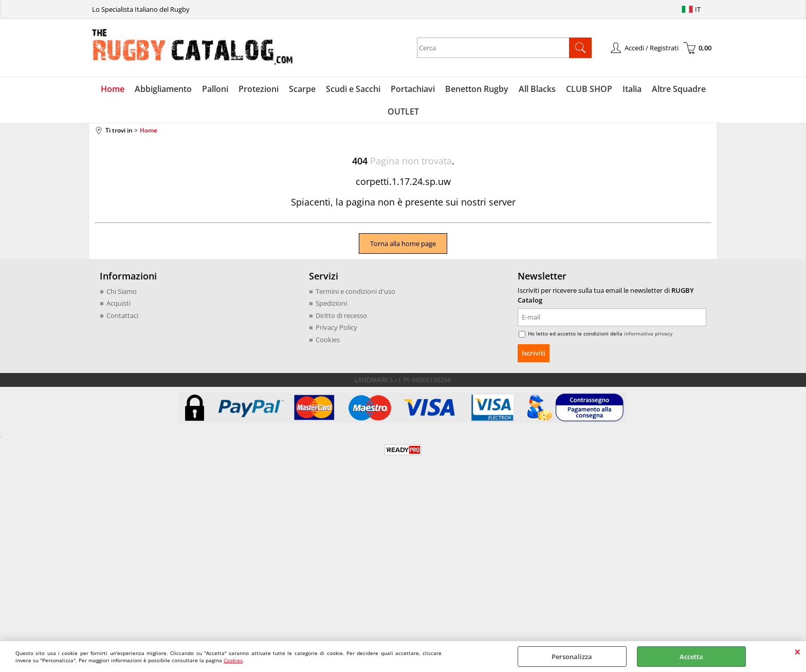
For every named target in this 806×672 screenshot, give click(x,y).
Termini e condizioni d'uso (355, 291)
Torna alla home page (403, 244)
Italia (632, 89)
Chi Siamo (122, 291)
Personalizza (572, 657)
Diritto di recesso (341, 315)
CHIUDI (798, 651)
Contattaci (122, 315)
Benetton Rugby (477, 89)
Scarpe (302, 89)
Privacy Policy (336, 327)
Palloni (215, 89)
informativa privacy (648, 333)
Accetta (691, 657)
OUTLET (403, 111)
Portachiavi (413, 89)
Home (113, 89)
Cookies (233, 660)
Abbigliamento (163, 89)
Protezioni (259, 89)
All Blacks (537, 89)
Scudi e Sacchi (353, 89)
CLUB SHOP (589, 89)
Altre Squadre (679, 89)
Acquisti (118, 303)
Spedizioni (331, 303)
